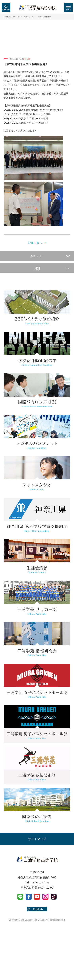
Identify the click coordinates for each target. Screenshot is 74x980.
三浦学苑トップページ (12, 17)
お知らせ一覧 (29, 17)
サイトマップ (37, 839)
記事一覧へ (35, 243)
